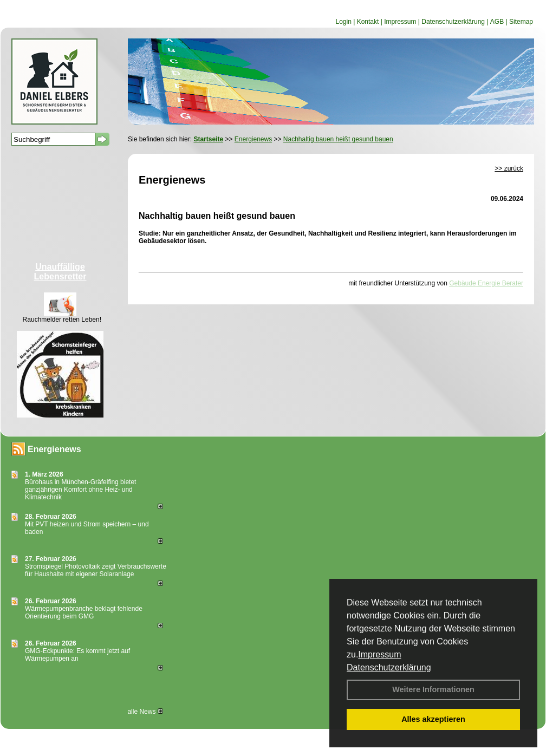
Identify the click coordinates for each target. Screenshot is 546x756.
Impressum (379, 654)
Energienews (54, 449)
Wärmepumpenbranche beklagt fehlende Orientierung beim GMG (84, 612)
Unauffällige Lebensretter (60, 272)
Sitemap (521, 22)
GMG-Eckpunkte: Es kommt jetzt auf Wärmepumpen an (77, 655)
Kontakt (368, 22)
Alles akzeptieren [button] (433, 719)
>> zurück (509, 168)
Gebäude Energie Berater (486, 283)
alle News (145, 712)
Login (343, 22)
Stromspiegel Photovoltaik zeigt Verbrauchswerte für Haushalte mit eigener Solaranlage (96, 570)
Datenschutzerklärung (389, 667)
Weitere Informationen (433, 689)
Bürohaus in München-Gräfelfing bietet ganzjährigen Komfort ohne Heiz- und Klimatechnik (80, 490)
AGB (497, 22)
